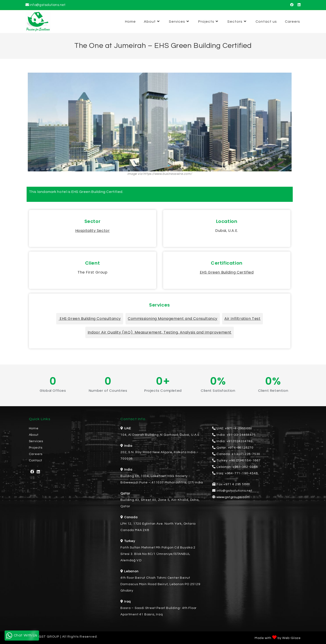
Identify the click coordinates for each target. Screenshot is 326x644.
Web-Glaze (291, 638)
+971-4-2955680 (239, 428)
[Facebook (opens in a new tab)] (292, 5)
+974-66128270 (241, 448)
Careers (36, 454)
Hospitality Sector (93, 231)
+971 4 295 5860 (237, 484)
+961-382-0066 (245, 467)
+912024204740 (240, 441)
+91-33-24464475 (241, 435)
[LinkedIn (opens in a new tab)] (298, 5)
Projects (36, 448)
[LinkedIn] (38, 472)
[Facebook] (32, 472)
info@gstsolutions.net (47, 5)
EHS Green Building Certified (227, 272)
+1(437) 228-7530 (246, 454)
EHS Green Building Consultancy (90, 319)
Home (34, 428)
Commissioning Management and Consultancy (173, 319)
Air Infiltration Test (242, 319)
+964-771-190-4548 (241, 473)
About (34, 435)
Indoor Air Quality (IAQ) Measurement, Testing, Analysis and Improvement (160, 332)
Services (36, 441)
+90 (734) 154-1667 (245, 460)
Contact (36, 460)
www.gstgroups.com (233, 497)
